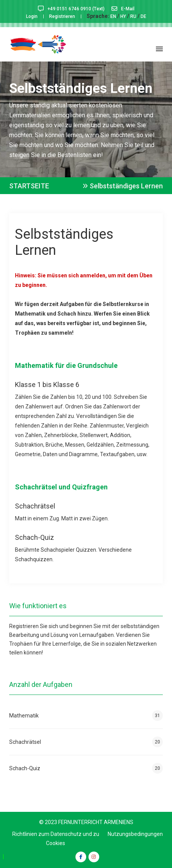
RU (133, 16)
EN (113, 16)
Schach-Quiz (86, 768)
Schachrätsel (86, 742)
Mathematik (86, 716)
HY (123, 16)
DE (143, 16)
